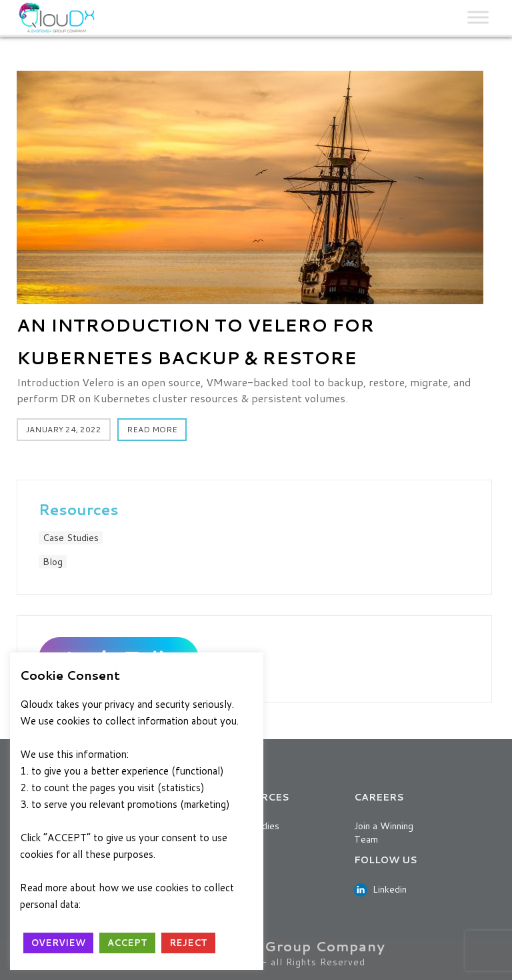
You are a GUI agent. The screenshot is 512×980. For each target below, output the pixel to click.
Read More (152, 429)
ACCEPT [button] (127, 943)
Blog (53, 562)
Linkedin (380, 889)
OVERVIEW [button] (58, 943)
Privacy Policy (119, 904)
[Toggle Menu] (478, 18)
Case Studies (71, 538)
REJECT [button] (188, 943)
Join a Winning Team (384, 833)
